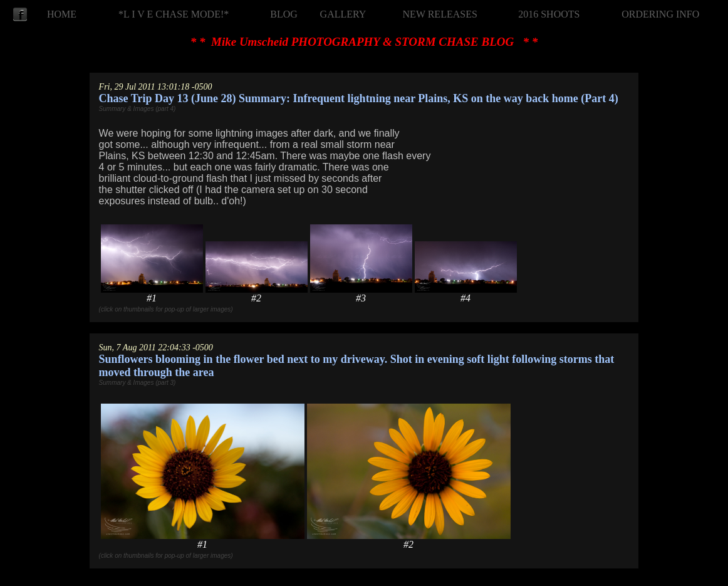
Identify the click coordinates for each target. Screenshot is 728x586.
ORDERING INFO (660, 14)
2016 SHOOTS (549, 14)
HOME (62, 14)
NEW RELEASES (440, 14)
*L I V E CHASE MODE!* (174, 14)
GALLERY (343, 14)
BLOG (284, 14)
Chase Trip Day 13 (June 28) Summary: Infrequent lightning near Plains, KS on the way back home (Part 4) (359, 98)
